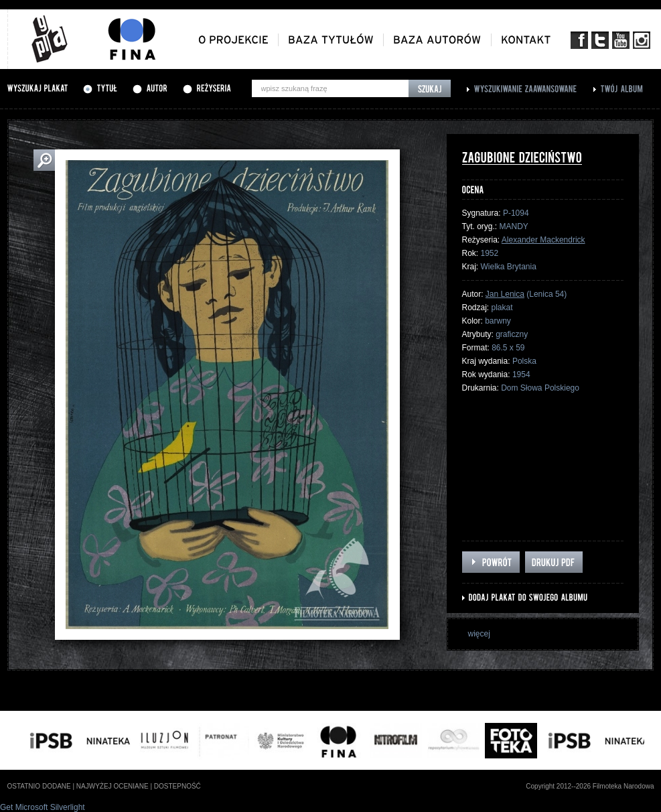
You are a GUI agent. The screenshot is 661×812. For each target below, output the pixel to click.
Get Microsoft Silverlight (43, 807)
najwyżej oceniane (113, 786)
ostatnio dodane (39, 786)
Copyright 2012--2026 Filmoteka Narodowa (590, 786)
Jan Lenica (505, 294)
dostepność (177, 786)
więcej (479, 634)
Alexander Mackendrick (543, 240)
